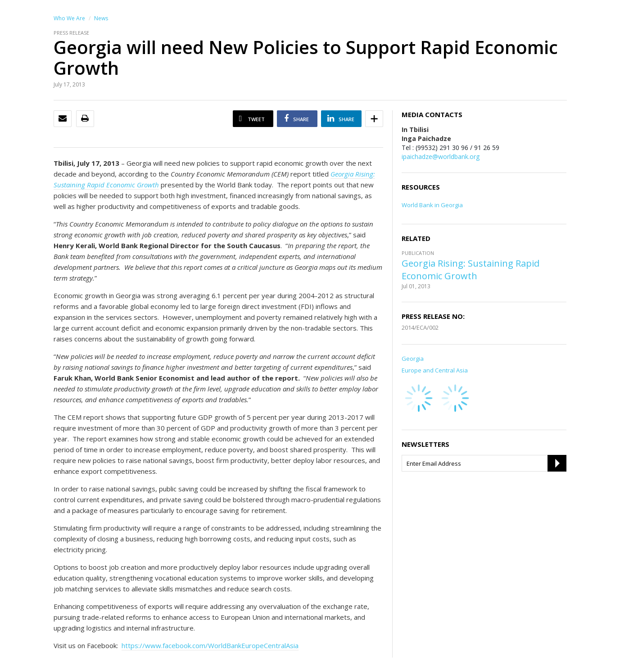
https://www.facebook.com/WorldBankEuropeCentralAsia (210, 645)
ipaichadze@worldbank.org (441, 157)
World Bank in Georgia (432, 205)
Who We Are (69, 18)
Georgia (413, 359)
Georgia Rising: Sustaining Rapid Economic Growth (471, 270)
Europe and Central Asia (435, 370)
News (101, 18)
